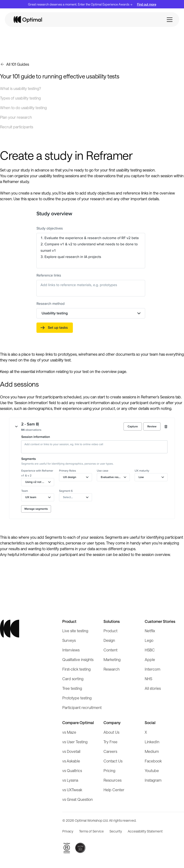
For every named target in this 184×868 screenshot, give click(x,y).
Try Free (110, 742)
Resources (112, 780)
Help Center (114, 790)
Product (110, 631)
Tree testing (72, 688)
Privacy (68, 831)
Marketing (112, 659)
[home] (28, 20)
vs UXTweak (72, 790)
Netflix (150, 631)
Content (110, 650)
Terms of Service (91, 831)
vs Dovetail (71, 751)
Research (112, 669)
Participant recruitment (82, 707)
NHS (148, 679)
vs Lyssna (70, 780)
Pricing (109, 771)
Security (116, 831)
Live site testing (75, 631)
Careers (110, 751)
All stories (153, 688)
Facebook (153, 761)
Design (109, 640)
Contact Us (113, 761)
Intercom (152, 669)
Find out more (147, 4)
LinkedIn (152, 742)
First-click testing (76, 669)
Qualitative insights (78, 659)
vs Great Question (78, 799)
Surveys (69, 640)
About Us (111, 732)
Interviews (71, 650)
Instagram (153, 780)
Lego (149, 640)
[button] (170, 20)
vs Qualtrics (72, 771)
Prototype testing (77, 698)
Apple (150, 659)
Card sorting (73, 679)
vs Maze (69, 732)
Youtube (152, 771)
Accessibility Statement (145, 831)
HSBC (150, 650)
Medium (152, 751)
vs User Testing (75, 742)
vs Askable (71, 761)
